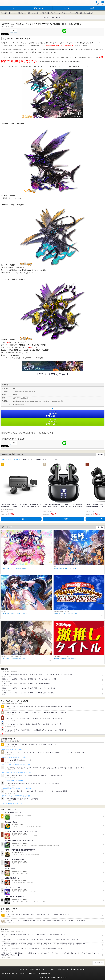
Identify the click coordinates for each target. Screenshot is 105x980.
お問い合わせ (23, 969)
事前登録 (46, 17)
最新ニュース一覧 (33, 13)
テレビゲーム (54, 459)
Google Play (52, 422)
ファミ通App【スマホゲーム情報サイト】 (13, 13)
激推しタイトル (56, 17)
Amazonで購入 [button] (21, 519)
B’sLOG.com (81, 969)
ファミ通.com (71, 969)
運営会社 (39, 969)
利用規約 (32, 969)
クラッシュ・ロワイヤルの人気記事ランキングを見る (16, 765)
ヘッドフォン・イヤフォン (11, 459)
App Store (52, 414)
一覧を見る (100, 454)
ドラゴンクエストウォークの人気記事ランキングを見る (17, 773)
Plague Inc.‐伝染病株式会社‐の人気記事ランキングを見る (16, 788)
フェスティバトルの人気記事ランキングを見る (14, 757)
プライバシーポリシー (50, 969)
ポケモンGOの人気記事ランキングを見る (13, 780)
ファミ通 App (8, 3)
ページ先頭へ (99, 963)
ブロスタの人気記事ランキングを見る (12, 804)
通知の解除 (62, 969)
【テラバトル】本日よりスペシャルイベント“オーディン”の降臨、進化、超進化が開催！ (67, 13)
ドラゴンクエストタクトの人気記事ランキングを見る (16, 796)
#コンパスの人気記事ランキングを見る (12, 749)
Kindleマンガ (27, 459)
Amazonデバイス (41, 459)
